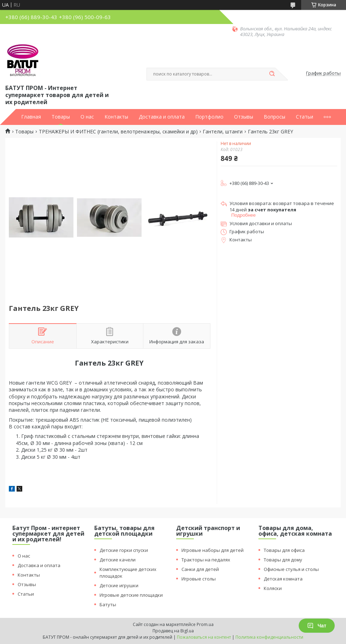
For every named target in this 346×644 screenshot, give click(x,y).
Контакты (116, 117)
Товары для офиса (284, 550)
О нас (87, 117)
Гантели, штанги (223, 132)
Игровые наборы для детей (213, 550)
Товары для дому (283, 560)
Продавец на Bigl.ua (173, 631)
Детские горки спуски (124, 550)
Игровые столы (199, 579)
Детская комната (283, 579)
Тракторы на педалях (206, 560)
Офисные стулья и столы (291, 569)
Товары (61, 117)
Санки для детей (200, 569)
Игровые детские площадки (131, 595)
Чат (317, 626)
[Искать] (272, 74)
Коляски (273, 588)
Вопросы (275, 117)
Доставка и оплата (162, 117)
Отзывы (244, 117)
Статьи (305, 117)
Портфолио (209, 117)
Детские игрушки (119, 585)
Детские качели (118, 560)
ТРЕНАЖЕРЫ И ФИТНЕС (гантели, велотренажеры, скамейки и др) (118, 132)
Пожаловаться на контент (204, 637)
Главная (31, 117)
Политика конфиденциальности (269, 637)
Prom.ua (205, 624)
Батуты (108, 604)
